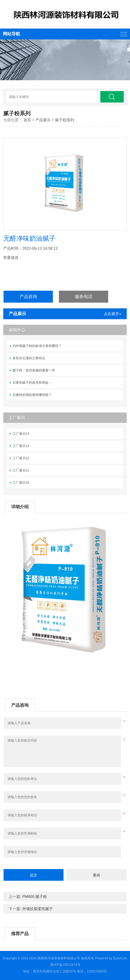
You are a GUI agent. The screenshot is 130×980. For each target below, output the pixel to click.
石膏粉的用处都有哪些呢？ (32, 395)
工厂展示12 (21, 458)
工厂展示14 (21, 434)
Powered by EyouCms (111, 958)
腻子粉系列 (65, 120)
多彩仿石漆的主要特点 (29, 358)
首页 (27, 120)
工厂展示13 (21, 446)
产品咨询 (28, 297)
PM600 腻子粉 (35, 897)
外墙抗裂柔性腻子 (38, 909)
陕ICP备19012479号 (65, 965)
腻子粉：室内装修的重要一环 (34, 370)
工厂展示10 (21, 483)
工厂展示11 (21, 470)
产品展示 (43, 120)
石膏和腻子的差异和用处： (32, 383)
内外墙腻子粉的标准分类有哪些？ (37, 346)
